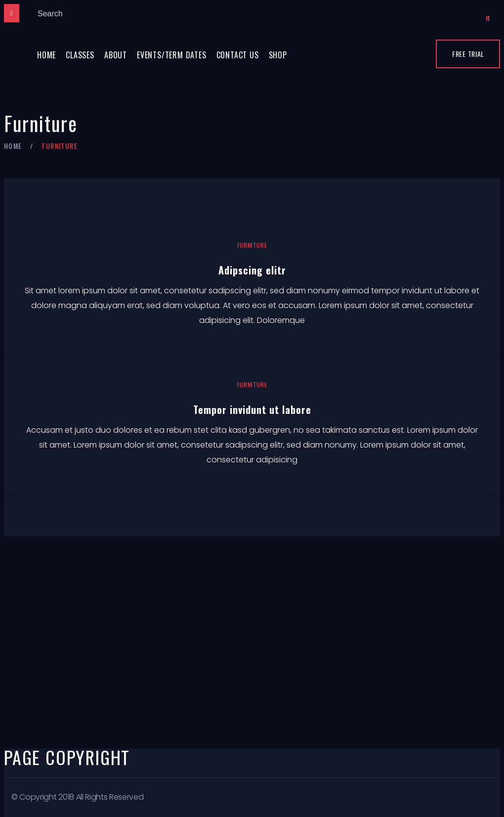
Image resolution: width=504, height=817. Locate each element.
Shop (278, 55)
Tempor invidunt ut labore (252, 409)
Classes (80, 55)
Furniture (252, 245)
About (116, 55)
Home (46, 55)
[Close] (12, 13)
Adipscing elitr (252, 270)
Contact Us (238, 55)
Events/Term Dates (172, 55)
